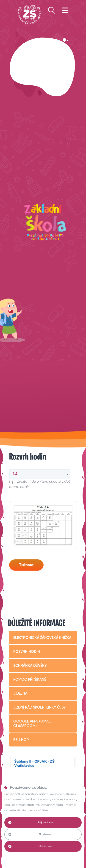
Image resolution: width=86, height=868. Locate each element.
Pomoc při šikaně (30, 680)
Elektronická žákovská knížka (42, 638)
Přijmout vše (31, 823)
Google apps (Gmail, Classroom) (33, 724)
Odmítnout (31, 846)
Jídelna (20, 694)
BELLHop (21, 740)
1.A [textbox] (15, 474)
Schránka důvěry (30, 666)
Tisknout (26, 565)
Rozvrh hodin (27, 652)
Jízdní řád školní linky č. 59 (39, 708)
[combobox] (40, 474)
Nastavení (30, 834)
